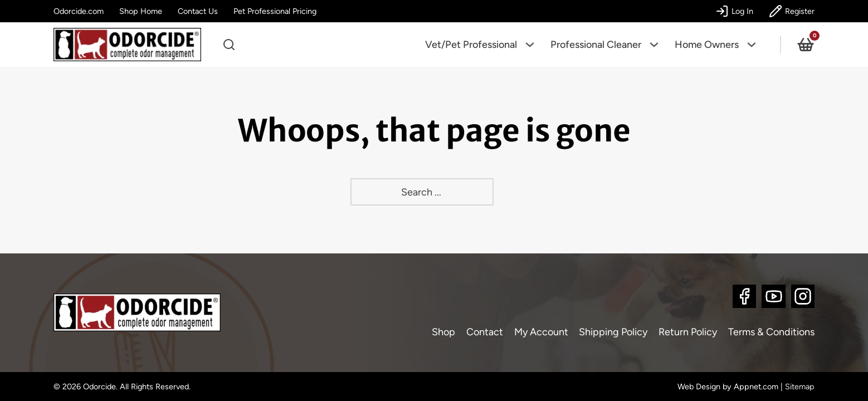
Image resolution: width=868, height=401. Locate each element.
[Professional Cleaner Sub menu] (658, 45)
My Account (541, 332)
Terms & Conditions (771, 332)
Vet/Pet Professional (471, 45)
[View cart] (806, 45)
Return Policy (688, 332)
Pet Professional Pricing (275, 11)
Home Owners (707, 45)
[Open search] (229, 45)
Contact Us (198, 11)
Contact (485, 332)
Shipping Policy (613, 332)
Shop (443, 332)
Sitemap (800, 387)
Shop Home (141, 11)
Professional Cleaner (596, 45)
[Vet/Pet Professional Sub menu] (534, 45)
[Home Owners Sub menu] (755, 45)
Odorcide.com (79, 11)
